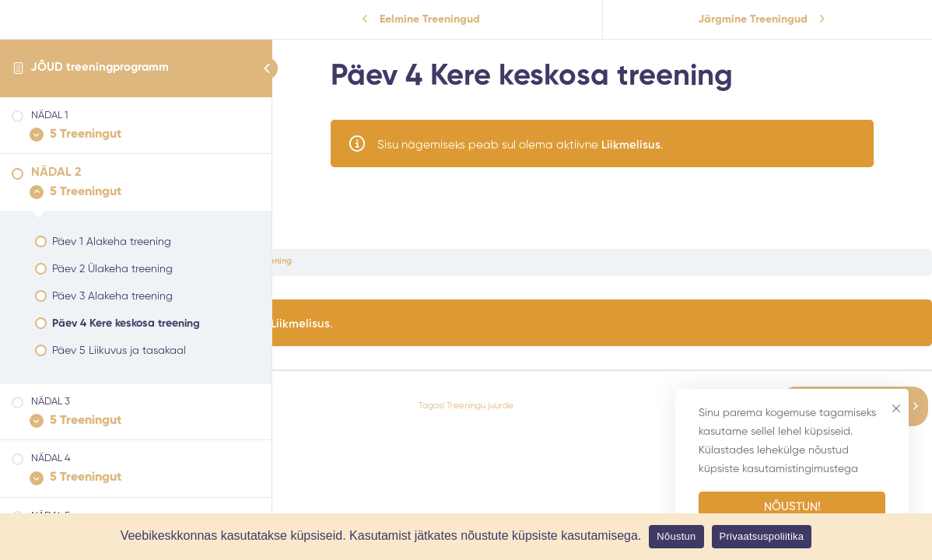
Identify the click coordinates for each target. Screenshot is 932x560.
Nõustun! (792, 507)
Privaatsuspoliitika (762, 536)
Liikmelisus (631, 145)
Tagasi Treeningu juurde (466, 406)
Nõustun (676, 536)
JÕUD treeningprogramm (100, 67)
